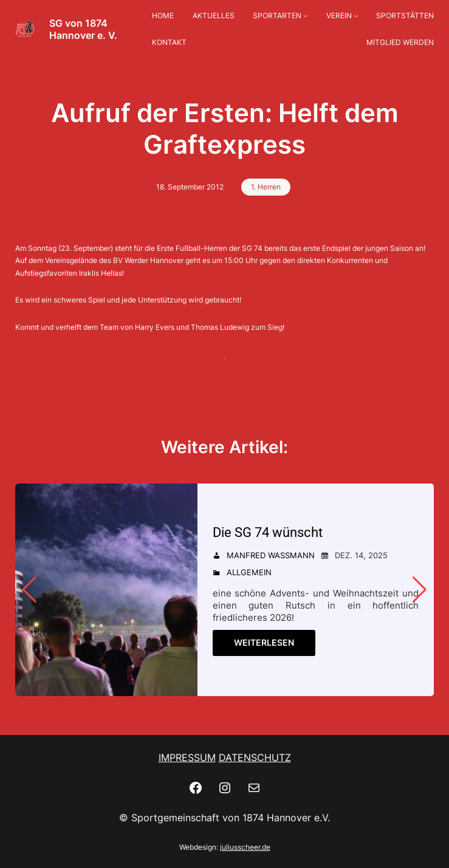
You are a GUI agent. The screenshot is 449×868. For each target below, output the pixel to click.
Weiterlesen (264, 642)
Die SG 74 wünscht (268, 532)
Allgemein (249, 572)
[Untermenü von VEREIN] (356, 16)
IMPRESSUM (187, 757)
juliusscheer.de (245, 847)
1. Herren (266, 187)
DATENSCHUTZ (255, 757)
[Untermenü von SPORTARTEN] (305, 16)
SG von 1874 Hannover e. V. (83, 29)
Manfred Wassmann (271, 555)
